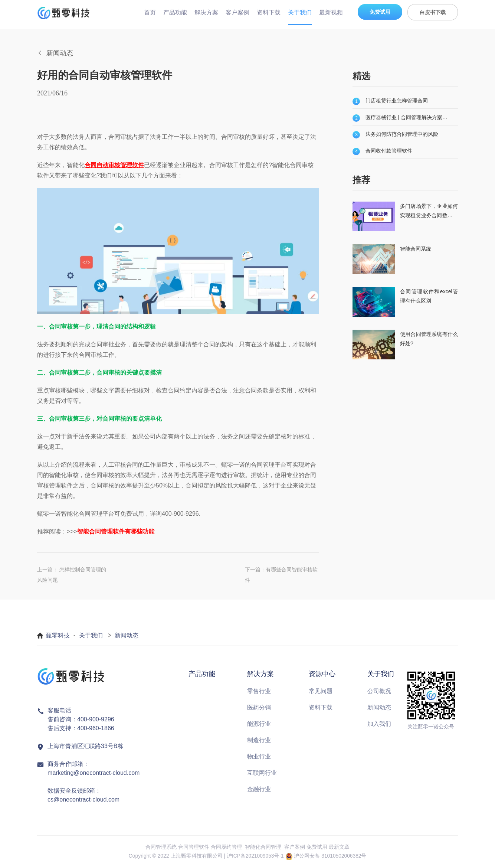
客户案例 (237, 12)
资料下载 (269, 12)
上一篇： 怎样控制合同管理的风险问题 (72, 575)
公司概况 (379, 692)
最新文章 (339, 848)
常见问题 (321, 692)
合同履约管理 (226, 848)
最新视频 (331, 12)
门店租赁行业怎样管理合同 (397, 101)
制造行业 (259, 741)
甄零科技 (58, 637)
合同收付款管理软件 (389, 151)
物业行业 (259, 757)
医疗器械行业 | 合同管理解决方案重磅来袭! (407, 117)
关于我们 (300, 12)
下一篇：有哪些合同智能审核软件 (281, 575)
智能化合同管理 (263, 848)
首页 (150, 12)
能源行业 (259, 725)
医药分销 (259, 708)
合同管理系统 (161, 848)
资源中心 (322, 675)
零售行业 (259, 692)
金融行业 (259, 790)
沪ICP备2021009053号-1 (255, 857)
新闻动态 (127, 637)
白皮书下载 (433, 12)
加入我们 (379, 725)
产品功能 (175, 12)
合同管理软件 (194, 848)
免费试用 (380, 12)
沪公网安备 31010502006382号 (330, 857)
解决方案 (206, 12)
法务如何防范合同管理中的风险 (402, 134)
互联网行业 (262, 774)
